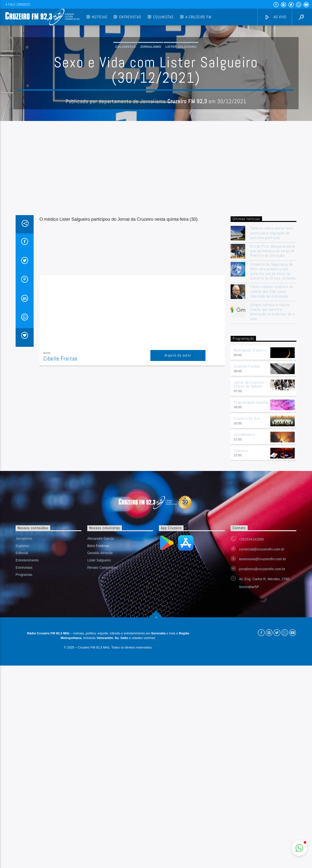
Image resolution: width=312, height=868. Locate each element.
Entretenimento (27, 659)
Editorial (22, 651)
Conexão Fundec (247, 465)
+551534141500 (251, 638)
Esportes (22, 644)
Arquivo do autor (178, 454)
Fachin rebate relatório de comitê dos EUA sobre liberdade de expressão (272, 390)
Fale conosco (17, 4)
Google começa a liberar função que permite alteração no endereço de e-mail (273, 410)
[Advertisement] (156, 277)
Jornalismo (151, 96)
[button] (299, 848)
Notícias (99, 17)
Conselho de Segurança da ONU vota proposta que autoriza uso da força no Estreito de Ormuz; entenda (273, 370)
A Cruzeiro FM (198, 17)
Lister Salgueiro (181, 96)
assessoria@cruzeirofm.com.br (262, 658)
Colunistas (163, 17)
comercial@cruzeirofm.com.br (262, 648)
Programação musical (251, 501)
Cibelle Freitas (61, 457)
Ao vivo (275, 17)
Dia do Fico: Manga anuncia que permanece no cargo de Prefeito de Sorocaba (273, 349)
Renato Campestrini (102, 666)
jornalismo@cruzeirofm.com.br (262, 668)
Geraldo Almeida (100, 651)
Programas (24, 673)
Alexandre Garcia (100, 637)
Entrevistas (130, 17)
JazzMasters (244, 533)
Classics (241, 549)
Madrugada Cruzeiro (250, 449)
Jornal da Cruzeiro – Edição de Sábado (251, 483)
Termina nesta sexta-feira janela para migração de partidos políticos (272, 331)
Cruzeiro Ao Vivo (247, 517)
